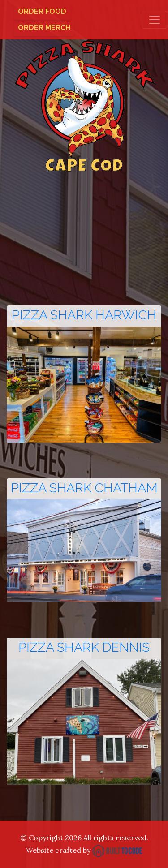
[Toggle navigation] (155, 20)
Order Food (42, 11)
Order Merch (44, 28)
